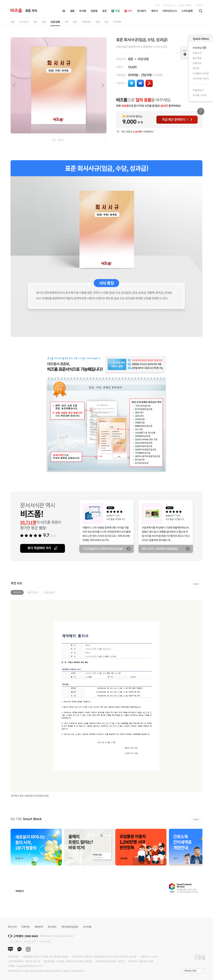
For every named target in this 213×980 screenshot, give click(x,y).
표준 (130, 59)
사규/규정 (143, 59)
